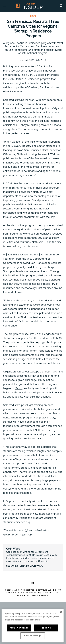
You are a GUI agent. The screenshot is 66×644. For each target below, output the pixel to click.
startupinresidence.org (16, 522)
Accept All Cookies (19, 628)
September (13, 501)
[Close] (61, 612)
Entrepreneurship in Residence (30, 188)
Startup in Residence (27, 79)
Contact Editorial (39, 596)
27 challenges (43, 334)
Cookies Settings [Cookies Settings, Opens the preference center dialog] (33, 636)
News (33, 16)
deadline (44, 338)
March (19, 388)
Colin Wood (13, 549)
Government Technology (18, 535)
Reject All (46, 628)
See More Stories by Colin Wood (25, 566)
